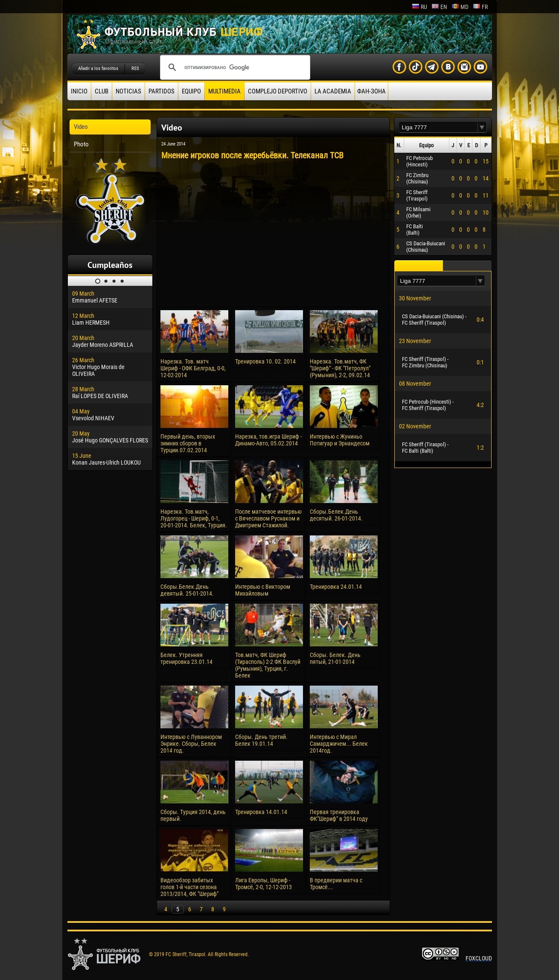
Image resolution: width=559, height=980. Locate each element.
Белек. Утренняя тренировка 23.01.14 (186, 658)
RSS (135, 68)
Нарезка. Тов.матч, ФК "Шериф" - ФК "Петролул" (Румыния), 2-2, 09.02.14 (340, 368)
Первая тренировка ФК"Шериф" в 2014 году (339, 815)
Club (102, 91)
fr (480, 7)
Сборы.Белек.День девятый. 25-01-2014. (187, 590)
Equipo (191, 91)
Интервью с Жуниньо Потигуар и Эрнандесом (340, 440)
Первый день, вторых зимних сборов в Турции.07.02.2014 (188, 443)
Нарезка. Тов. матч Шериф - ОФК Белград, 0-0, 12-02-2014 (193, 368)
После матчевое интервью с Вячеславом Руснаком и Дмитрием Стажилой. (268, 518)
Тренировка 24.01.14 (336, 587)
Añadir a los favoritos (98, 68)
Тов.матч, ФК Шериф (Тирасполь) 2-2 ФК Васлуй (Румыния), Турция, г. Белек (268, 665)
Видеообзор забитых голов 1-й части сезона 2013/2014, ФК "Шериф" (189, 887)
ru (419, 7)
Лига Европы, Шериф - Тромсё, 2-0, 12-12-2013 (263, 884)
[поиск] (234, 67)
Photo (81, 144)
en (439, 7)
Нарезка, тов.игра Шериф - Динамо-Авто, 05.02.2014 (268, 440)
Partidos (162, 91)
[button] (482, 127)
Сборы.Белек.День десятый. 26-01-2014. (336, 515)
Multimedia (224, 91)
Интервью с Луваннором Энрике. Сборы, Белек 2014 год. (191, 744)
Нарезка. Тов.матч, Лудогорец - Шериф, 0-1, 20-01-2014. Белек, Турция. (194, 518)
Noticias (128, 91)
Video (81, 127)
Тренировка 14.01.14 (261, 812)
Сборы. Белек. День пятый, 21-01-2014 (335, 658)
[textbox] (438, 127)
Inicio (79, 91)
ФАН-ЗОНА (371, 91)
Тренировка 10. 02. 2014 (265, 361)
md (460, 7)
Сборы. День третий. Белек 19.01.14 (261, 740)
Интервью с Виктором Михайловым (263, 590)
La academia (333, 91)
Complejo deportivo (278, 91)
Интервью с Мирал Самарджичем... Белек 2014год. (339, 744)
